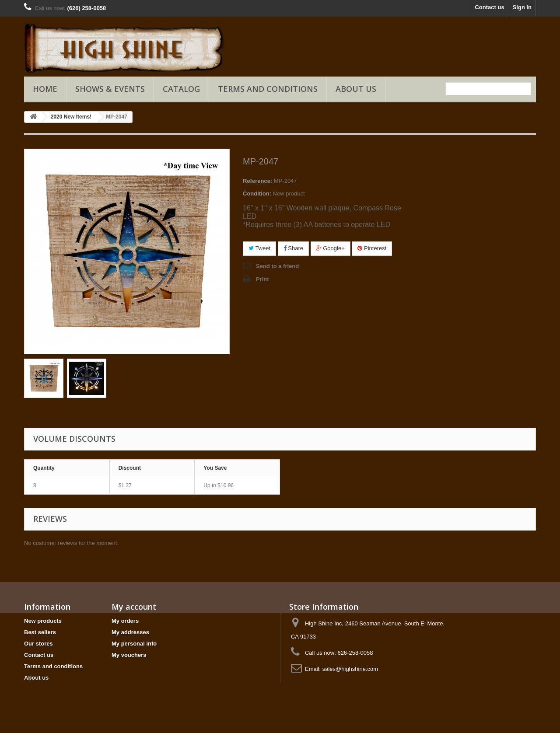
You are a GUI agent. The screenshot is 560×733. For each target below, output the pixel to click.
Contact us (489, 7)
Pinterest (372, 248)
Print (262, 279)
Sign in (522, 7)
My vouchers (129, 655)
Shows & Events (110, 89)
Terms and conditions (268, 89)
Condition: (257, 194)
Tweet (259, 248)
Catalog (181, 89)
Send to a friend (277, 266)
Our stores (38, 644)
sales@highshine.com (350, 669)
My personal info (134, 644)
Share (293, 248)
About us (356, 89)
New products (43, 621)
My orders (125, 621)
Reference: (257, 181)
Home (45, 89)
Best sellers (40, 632)
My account (134, 607)
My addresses (130, 632)
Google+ (331, 248)
